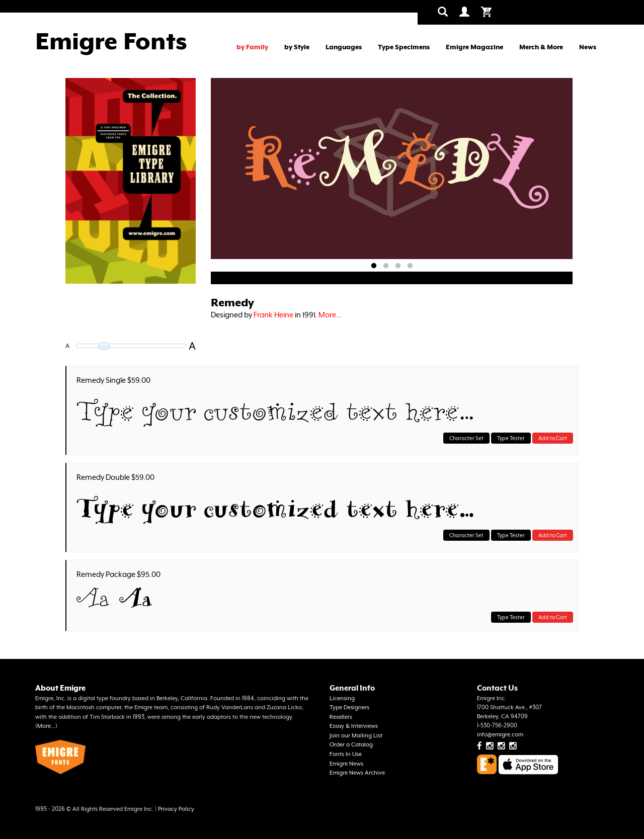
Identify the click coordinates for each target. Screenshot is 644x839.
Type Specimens (404, 47)
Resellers (341, 717)
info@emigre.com (500, 735)
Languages (344, 47)
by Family (252, 47)
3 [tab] (398, 266)
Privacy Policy (176, 809)
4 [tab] (410, 266)
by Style (297, 47)
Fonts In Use (346, 754)
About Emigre (60, 688)
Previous (238, 170)
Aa (93, 598)
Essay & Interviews (354, 726)
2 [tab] (386, 266)
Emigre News (346, 764)
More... (330, 315)
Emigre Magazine (474, 47)
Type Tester (511, 438)
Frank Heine (273, 315)
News (588, 47)
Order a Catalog (351, 745)
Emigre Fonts (111, 41)
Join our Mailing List (356, 736)
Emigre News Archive (357, 773)
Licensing (342, 698)
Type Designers (349, 707)
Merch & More (541, 47)
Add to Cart (553, 438)
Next (558, 170)
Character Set (466, 438)
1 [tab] (374, 266)
